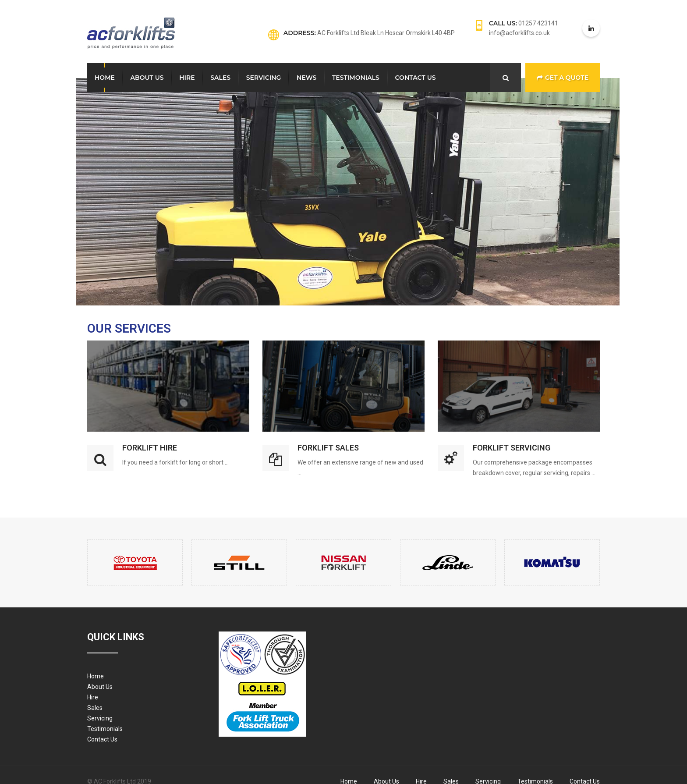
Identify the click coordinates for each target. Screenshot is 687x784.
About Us (147, 78)
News (306, 78)
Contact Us (416, 78)
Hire (187, 78)
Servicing (264, 78)
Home (105, 78)
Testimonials (356, 78)
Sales (220, 78)
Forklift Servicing (512, 448)
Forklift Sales (328, 448)
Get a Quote (563, 78)
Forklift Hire (150, 448)
